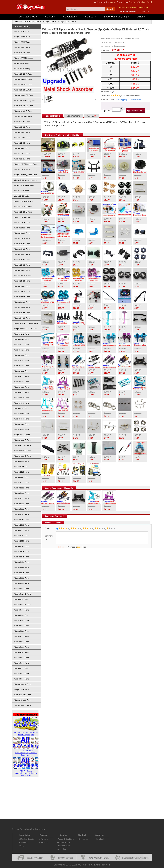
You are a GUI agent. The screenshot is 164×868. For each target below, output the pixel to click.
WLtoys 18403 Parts (22, 254)
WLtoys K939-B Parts (22, 605)
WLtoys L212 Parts (21, 483)
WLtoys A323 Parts (21, 350)
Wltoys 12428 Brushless (23, 201)
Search (110, 9)
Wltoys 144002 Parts (22, 42)
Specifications (73, 116)
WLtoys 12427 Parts (22, 159)
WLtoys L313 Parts (21, 498)
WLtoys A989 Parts (21, 424)
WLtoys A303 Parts (21, 339)
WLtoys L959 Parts (21, 562)
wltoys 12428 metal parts (24, 185)
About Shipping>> (122, 100)
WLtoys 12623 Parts (22, 228)
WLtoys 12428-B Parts (23, 212)
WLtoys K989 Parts (21, 631)
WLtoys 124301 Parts (22, 695)
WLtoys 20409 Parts (22, 313)
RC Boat (90, 17)
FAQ (22, 846)
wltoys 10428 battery (22, 69)
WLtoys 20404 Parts (22, 307)
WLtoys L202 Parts (21, 461)
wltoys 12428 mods (21, 191)
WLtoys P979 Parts (21, 668)
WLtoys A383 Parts (21, 382)
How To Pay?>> (136, 100)
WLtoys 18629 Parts (22, 297)
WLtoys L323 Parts (21, 504)
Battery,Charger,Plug (116, 17)
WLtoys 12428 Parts (22, 169)
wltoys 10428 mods (21, 63)
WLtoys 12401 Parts (22, 122)
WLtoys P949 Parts (21, 652)
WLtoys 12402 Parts (22, 127)
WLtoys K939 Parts (21, 599)
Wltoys (113, 2)
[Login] (132, 2)
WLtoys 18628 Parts (22, 291)
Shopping (24, 842)
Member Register (27, 839)
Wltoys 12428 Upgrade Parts (25, 175)
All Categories (28, 17)
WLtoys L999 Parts (21, 583)
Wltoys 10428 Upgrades (23, 58)
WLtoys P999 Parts (21, 679)
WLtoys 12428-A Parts (23, 207)
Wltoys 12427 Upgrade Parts (25, 164)
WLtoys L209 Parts (21, 467)
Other (141, 17)
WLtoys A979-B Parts (22, 445)
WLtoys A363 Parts (21, 371)
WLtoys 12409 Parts (22, 148)
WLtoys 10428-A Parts (23, 74)
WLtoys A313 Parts (21, 345)
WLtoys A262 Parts (21, 334)
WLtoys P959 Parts (21, 658)
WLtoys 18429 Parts (22, 286)
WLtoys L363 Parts (21, 525)
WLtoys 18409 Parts (22, 270)
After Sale (62, 849)
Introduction (101, 839)
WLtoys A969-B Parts (22, 440)
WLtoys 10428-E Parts (23, 116)
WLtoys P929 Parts (21, 642)
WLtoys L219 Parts (21, 472)
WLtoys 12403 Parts (22, 132)
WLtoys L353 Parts (21, 520)
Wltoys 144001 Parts (85, 13)
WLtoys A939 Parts (21, 398)
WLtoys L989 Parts (21, 578)
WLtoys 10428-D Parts (23, 111)
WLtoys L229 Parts (21, 477)
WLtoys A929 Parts (21, 392)
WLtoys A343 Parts (21, 360)
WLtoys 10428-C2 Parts (23, 106)
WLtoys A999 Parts (21, 429)
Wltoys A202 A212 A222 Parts (26, 323)
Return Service (64, 846)
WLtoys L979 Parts (21, 573)
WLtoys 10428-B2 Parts (23, 95)
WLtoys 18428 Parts (22, 281)
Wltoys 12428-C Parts (22, 217)
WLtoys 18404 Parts (22, 260)
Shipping (44, 842)
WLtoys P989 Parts (21, 674)
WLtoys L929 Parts (21, 546)
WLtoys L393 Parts (21, 541)
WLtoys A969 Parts (21, 414)
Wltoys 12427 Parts (97, 13)
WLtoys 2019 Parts (21, 31)
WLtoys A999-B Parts (22, 456)
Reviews (91, 116)
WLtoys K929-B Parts (22, 594)
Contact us (84, 839)
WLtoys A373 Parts (21, 376)
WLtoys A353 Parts (21, 366)
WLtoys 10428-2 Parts (23, 90)
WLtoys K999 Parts (21, 636)
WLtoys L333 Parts (21, 509)
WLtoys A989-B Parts (22, 451)
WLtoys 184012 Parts (22, 705)
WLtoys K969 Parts (21, 620)
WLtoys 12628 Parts (22, 233)
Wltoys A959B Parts (22, 435)
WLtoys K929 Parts (21, 589)
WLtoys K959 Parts (21, 615)
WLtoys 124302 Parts (22, 700)
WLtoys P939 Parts (21, 647)
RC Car (50, 17)
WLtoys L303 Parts (21, 493)
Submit (61, 547)
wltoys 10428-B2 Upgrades (25, 100)
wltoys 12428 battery (22, 196)
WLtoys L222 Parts (21, 488)
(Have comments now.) (130, 96)
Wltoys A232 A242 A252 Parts (26, 329)
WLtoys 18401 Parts (22, 244)
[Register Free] (145, 2)
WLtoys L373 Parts (21, 530)
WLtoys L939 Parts (21, 552)
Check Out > (145, 12)
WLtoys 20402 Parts (22, 302)
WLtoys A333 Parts (21, 355)
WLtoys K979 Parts (21, 626)
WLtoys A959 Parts (21, 408)
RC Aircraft (70, 17)
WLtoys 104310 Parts (22, 684)
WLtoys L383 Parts (21, 536)
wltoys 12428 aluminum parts (25, 180)
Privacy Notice (64, 842)
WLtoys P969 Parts (21, 663)
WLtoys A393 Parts (21, 387)
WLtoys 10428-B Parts (23, 79)
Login (79, 547)
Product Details (52, 116)
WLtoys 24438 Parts (22, 318)
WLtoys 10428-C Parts (23, 85)
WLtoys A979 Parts (21, 419)
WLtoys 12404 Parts (22, 138)
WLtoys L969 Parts (21, 567)
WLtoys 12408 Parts (22, 143)
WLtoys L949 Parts (21, 557)
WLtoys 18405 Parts (22, 265)
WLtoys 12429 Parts (22, 223)
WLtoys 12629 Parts (22, 238)
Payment (44, 839)
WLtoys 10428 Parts (22, 53)
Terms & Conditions (66, 839)
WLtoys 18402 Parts (22, 249)
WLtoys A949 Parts (21, 403)
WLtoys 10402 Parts (22, 47)
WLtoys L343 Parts (21, 514)
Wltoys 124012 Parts (22, 689)
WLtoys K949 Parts (21, 610)
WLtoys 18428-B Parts (23, 276)
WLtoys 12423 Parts (22, 154)
